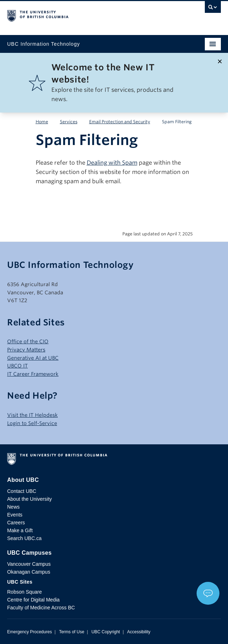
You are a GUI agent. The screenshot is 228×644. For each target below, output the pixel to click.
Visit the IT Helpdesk (32, 415)
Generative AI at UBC (33, 358)
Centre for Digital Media (33, 600)
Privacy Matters (26, 350)
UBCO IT (17, 366)
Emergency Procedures (29, 632)
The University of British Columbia (82, 15)
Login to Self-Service (32, 423)
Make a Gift (20, 530)
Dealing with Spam (112, 163)
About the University (29, 499)
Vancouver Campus (29, 564)
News (13, 507)
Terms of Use (72, 632)
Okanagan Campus (29, 572)
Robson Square (24, 592)
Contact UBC (22, 491)
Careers (16, 523)
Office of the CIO (28, 341)
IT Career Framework (33, 374)
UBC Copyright (106, 632)
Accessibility (139, 632)
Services (69, 122)
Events (15, 515)
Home (42, 122)
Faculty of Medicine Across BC (41, 608)
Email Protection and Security (120, 122)
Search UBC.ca (24, 538)
